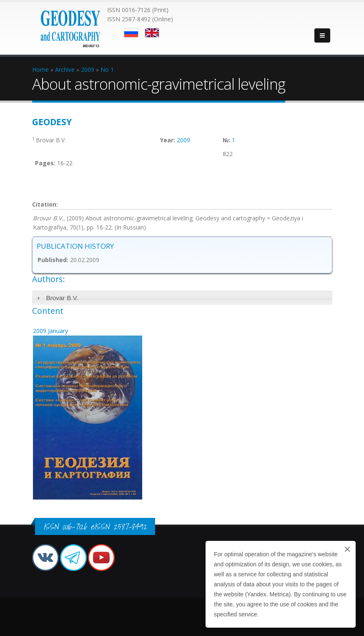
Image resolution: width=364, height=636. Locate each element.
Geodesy (52, 122)
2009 (183, 140)
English (152, 33)
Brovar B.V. (62, 298)
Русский (131, 33)
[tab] (182, 298)
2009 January (50, 331)
